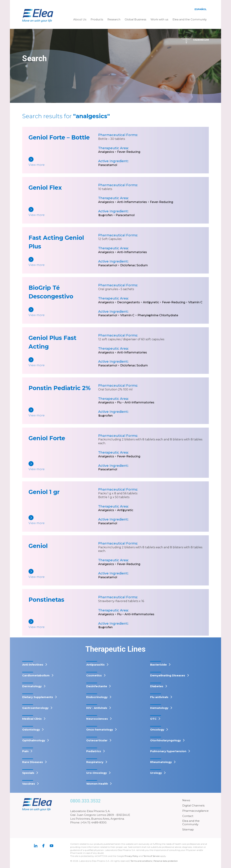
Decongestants (128, 302)
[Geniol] (63, 574)
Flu (119, 402)
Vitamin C (195, 302)
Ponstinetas (46, 600)
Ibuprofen (105, 215)
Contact (188, 816)
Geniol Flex (45, 188)
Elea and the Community (190, 19)
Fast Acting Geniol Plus (56, 242)
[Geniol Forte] (63, 466)
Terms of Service (153, 856)
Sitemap (188, 829)
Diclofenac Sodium (134, 265)
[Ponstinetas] (63, 624)
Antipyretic (151, 302)
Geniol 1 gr (44, 492)
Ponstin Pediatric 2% (60, 388)
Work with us (159, 19)
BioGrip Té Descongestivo (51, 292)
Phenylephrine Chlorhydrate (158, 315)
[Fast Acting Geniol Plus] (63, 262)
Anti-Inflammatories (132, 202)
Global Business (135, 19)
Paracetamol (108, 165)
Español (201, 9)
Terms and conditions (141, 861)
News (186, 800)
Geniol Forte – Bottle (59, 137)
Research (114, 19)
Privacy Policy (132, 856)
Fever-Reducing (129, 152)
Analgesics (106, 152)
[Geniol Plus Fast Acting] (63, 362)
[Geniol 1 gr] (63, 520)
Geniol (38, 546)
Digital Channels (193, 805)
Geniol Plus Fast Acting (52, 342)
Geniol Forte (47, 438)
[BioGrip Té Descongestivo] (63, 312)
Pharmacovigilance (195, 811)
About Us (80, 19)
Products (97, 19)
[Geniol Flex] (63, 212)
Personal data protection (167, 861)
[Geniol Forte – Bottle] (63, 162)
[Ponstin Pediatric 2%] (63, 413)
